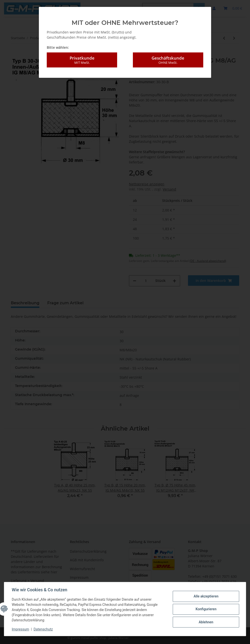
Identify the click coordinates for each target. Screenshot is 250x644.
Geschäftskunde (168, 58)
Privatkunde (82, 58)
